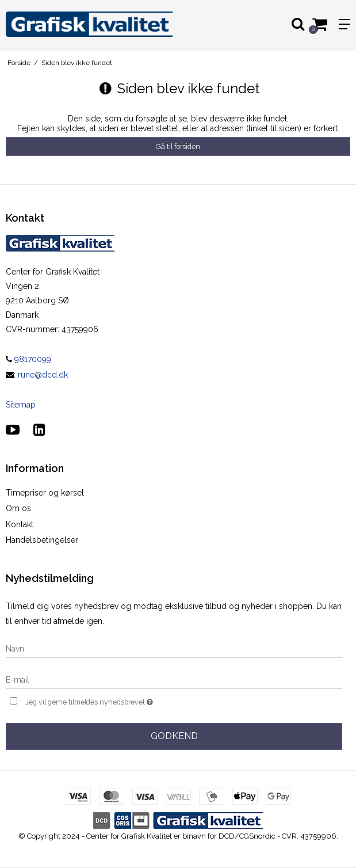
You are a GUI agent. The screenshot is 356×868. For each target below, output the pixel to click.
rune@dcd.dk (43, 375)
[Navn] (174, 648)
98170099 (28, 359)
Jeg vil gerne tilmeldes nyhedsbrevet (118, 701)
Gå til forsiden (178, 146)
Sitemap (21, 405)
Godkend (174, 736)
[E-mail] (174, 679)
